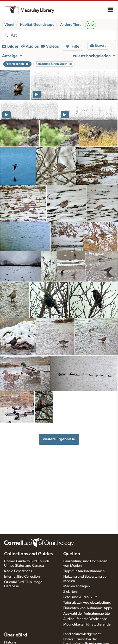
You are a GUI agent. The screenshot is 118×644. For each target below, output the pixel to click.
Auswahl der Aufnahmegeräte (86, 614)
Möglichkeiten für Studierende (87, 624)
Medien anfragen (77, 586)
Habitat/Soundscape (37, 25)
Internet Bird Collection (22, 577)
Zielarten (70, 592)
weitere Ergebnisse (59, 439)
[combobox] (63, 35)
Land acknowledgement (82, 634)
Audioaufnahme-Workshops (85, 619)
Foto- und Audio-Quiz (80, 597)
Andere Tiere (71, 25)
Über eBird (16, 635)
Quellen (72, 554)
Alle (91, 25)
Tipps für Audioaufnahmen (84, 571)
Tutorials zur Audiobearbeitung (87, 603)
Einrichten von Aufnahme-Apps (88, 608)
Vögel (9, 25)
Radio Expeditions (18, 571)
